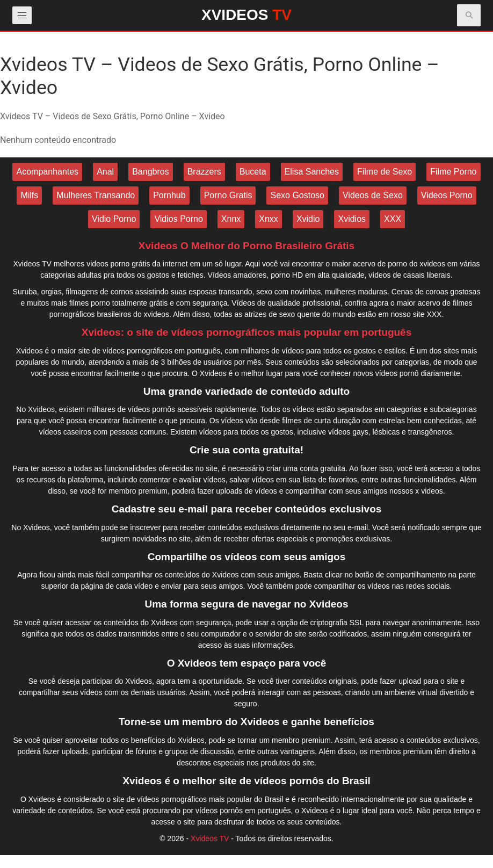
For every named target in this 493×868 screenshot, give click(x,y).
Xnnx (231, 219)
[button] (469, 15)
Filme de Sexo (385, 172)
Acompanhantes (47, 172)
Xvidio (308, 219)
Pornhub (169, 195)
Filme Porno (453, 172)
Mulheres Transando (96, 195)
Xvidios (352, 219)
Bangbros (151, 172)
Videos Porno (447, 195)
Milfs (29, 195)
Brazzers (204, 172)
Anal (105, 172)
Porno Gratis (228, 195)
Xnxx (269, 219)
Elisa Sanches (312, 172)
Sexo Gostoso (297, 195)
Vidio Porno (114, 219)
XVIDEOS (247, 15)
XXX (393, 219)
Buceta (253, 172)
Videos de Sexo (373, 195)
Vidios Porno (178, 219)
